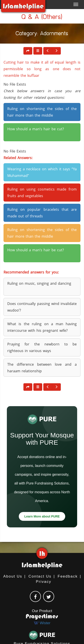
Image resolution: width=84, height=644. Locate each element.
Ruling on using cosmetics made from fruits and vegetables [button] (42, 193)
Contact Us (40, 576)
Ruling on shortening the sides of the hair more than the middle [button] (42, 112)
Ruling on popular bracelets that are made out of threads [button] (42, 213)
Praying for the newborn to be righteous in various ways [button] (42, 347)
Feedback (68, 576)
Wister (42, 623)
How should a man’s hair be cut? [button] (36, 129)
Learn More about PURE (42, 516)
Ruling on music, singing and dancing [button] (39, 283)
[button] (38, 51)
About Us (13, 576)
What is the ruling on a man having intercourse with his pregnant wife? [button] (42, 327)
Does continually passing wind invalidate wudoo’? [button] (42, 307)
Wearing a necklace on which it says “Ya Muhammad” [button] (42, 172)
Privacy (44, 582)
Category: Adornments (42, 34)
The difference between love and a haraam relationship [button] (42, 368)
